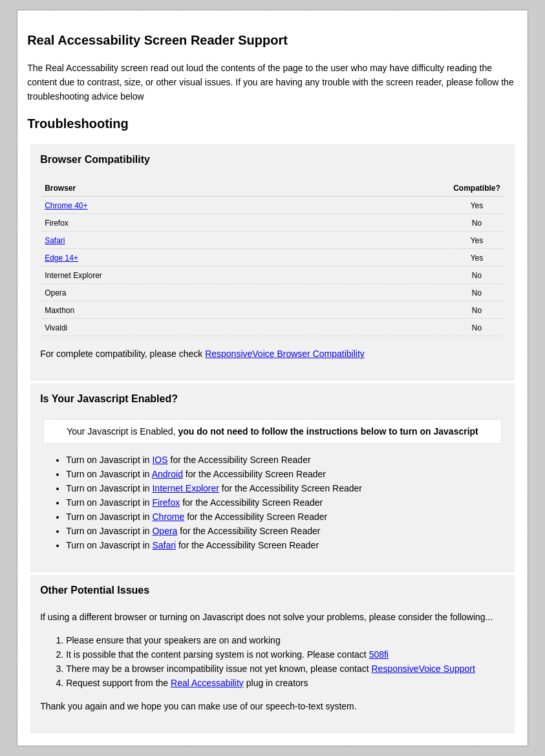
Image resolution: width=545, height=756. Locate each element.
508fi (379, 654)
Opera (165, 531)
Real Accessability (207, 683)
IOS (160, 460)
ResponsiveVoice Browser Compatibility (285, 354)
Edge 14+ (61, 258)
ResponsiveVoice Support (423, 669)
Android (167, 474)
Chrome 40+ (66, 206)
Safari (55, 241)
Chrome (168, 517)
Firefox (166, 502)
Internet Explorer (186, 488)
